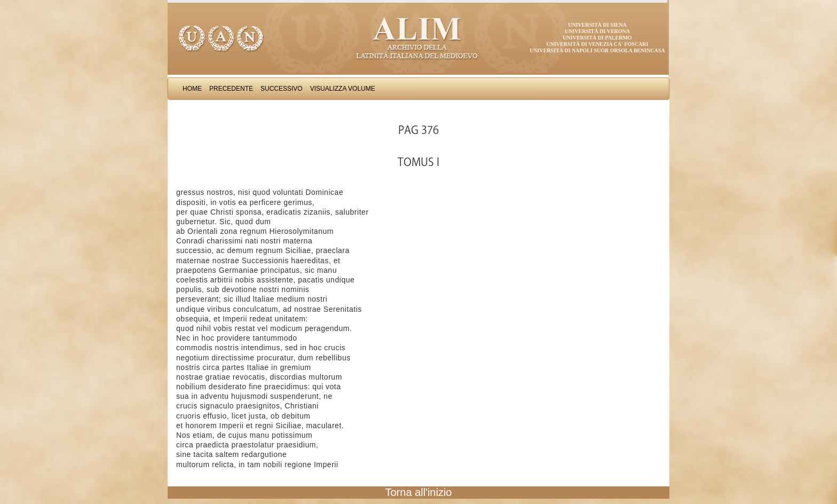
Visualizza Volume (343, 89)
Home (192, 89)
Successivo (282, 89)
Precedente (231, 89)
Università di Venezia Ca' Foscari (598, 44)
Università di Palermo (597, 38)
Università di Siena (597, 25)
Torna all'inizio (419, 492)
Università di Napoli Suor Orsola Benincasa (597, 50)
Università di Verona (597, 31)
